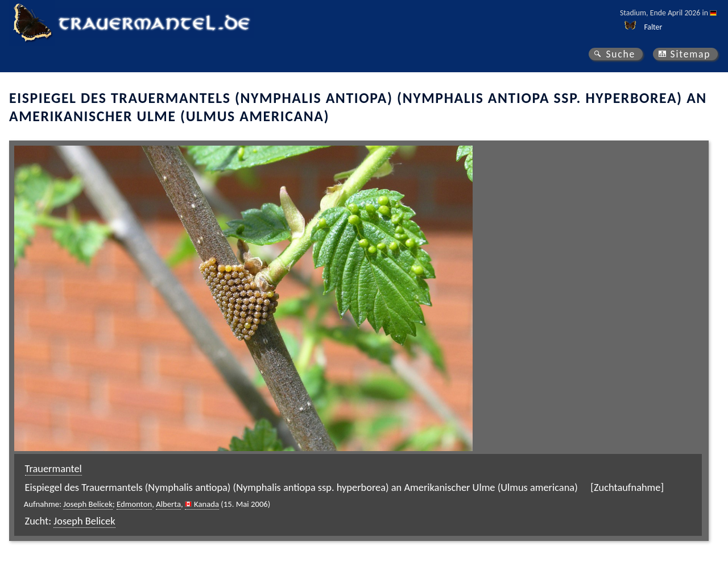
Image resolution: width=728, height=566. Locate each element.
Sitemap (691, 54)
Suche (621, 54)
